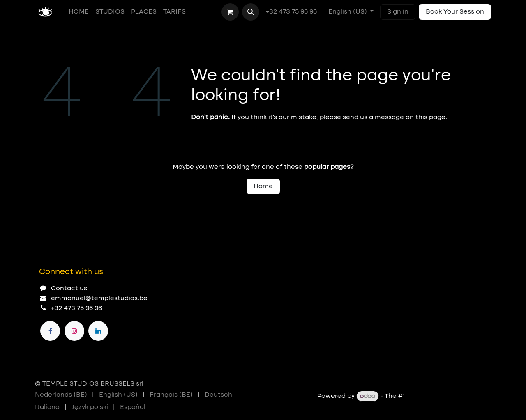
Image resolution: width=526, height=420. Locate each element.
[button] (251, 12)
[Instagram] (74, 331)
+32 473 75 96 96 (292, 12)
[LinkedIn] (98, 331)
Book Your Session (455, 12)
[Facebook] (50, 331)
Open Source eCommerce (449, 397)
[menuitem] (79, 12)
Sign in (398, 12)
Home (263, 186)
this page (430, 117)
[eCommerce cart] (230, 12)
